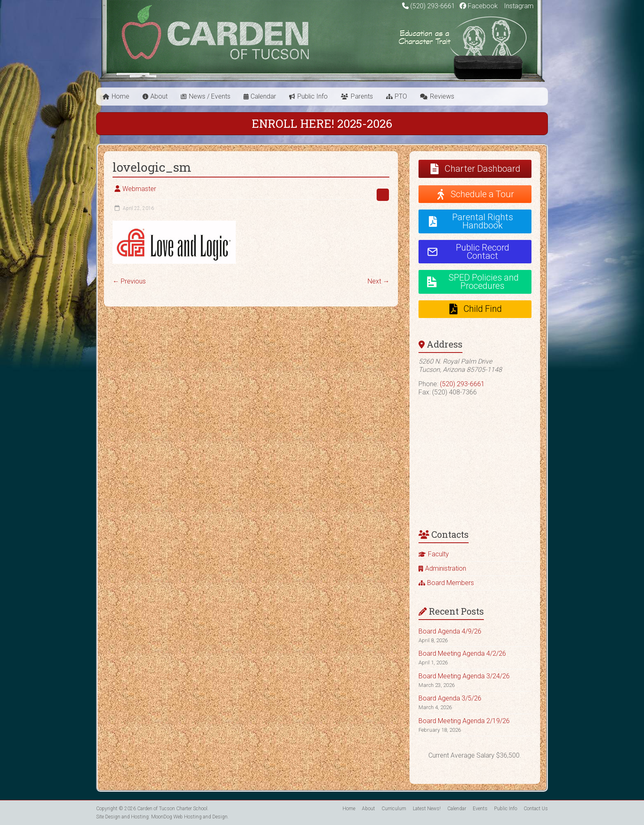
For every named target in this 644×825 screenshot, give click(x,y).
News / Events (210, 96)
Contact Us (536, 809)
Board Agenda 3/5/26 (450, 698)
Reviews (442, 96)
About (159, 96)
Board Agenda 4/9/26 (450, 631)
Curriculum (394, 809)
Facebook (479, 6)
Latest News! (427, 809)
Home (121, 96)
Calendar (263, 96)
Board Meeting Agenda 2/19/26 (464, 721)
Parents (362, 96)
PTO (401, 96)
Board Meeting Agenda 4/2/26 (462, 653)
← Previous (129, 281)
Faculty (438, 554)
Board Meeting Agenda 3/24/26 (464, 676)
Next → (378, 281)
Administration (446, 568)
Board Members (451, 583)
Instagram (518, 6)
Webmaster (139, 189)
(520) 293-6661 (433, 6)
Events (480, 809)
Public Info (313, 96)
